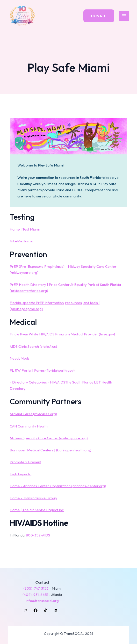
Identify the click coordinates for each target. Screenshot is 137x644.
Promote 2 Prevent (25, 462)
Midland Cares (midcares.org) (33, 414)
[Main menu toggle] (124, 16)
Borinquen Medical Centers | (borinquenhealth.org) (50, 450)
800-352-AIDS (38, 535)
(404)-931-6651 (35, 595)
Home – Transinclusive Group (33, 498)
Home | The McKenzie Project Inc (37, 510)
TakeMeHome (21, 241)
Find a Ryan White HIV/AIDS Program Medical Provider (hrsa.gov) (62, 334)
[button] (99, 16)
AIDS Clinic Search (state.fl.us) (33, 346)
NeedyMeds (20, 358)
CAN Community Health (29, 426)
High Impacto (21, 474)
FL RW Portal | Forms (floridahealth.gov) (42, 370)
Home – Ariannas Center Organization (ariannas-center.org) (58, 486)
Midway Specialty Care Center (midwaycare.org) (49, 438)
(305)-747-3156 (36, 588)
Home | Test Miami (25, 229)
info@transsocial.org (42, 601)
